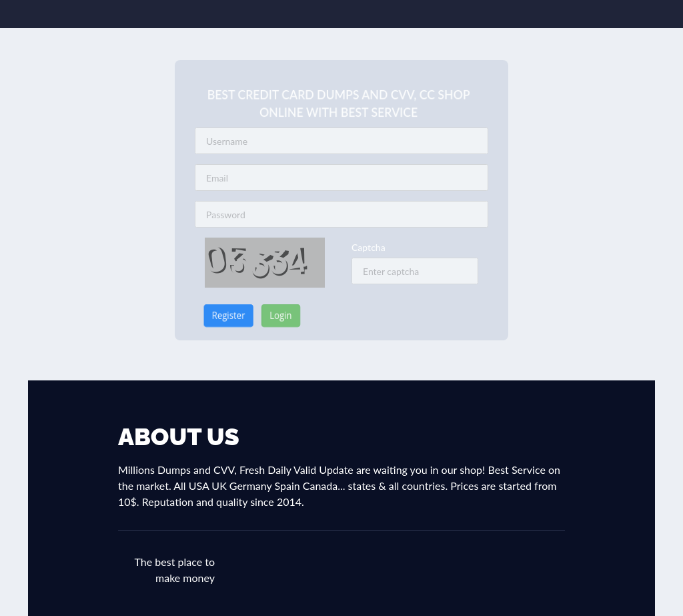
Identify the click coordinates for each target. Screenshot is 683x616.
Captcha (369, 247)
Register (217, 315)
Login (274, 315)
